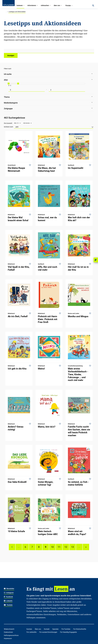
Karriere (29, 629)
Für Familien (66, 629)
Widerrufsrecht (9, 629)
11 (59, 547)
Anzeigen (11, 56)
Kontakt (47, 629)
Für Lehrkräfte (31, 632)
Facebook (8, 597)
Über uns (38, 629)
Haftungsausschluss (11, 635)
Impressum (8, 638)
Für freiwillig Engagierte (68, 632)
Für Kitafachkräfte (80, 629)
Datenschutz (8, 632)
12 (66, 547)
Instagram (9, 593)
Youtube (8, 605)
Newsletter (9, 589)
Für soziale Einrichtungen (48, 632)
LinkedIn (8, 601)
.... (19, 547)
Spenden (55, 629)
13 (73, 547)
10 (52, 547)
